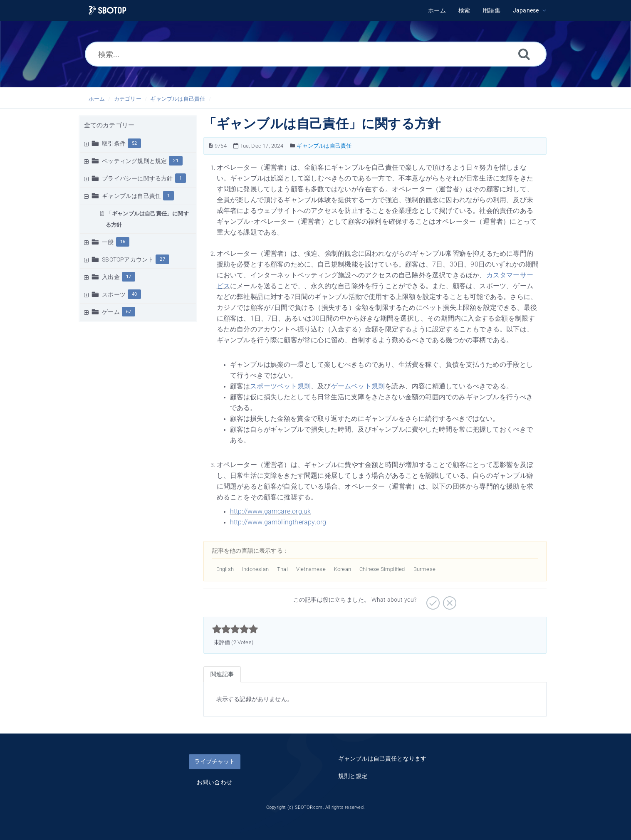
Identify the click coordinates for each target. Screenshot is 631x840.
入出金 (111, 277)
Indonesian (255, 569)
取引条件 (114, 143)
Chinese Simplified (382, 569)
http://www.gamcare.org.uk (271, 511)
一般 (108, 242)
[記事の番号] (211, 146)
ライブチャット (215, 761)
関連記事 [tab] (222, 674)
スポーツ (114, 294)
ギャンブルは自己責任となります (382, 758)
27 (162, 259)
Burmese (424, 569)
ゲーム (111, 312)
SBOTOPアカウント (128, 259)
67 (129, 312)
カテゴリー (128, 99)
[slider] (235, 629)
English (225, 569)
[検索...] (316, 54)
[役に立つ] (432, 600)
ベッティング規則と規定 (134, 161)
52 (134, 143)
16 (123, 242)
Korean (343, 569)
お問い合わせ (214, 782)
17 (129, 277)
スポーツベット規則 (280, 386)
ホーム (97, 99)
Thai (282, 569)
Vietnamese (311, 569)
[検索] (524, 54)
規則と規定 (353, 776)
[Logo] (108, 11)
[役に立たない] (449, 600)
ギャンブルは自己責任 (178, 99)
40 (134, 294)
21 (176, 161)
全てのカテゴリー (109, 125)
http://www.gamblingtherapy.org (278, 522)
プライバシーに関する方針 (137, 178)
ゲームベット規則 (358, 386)
